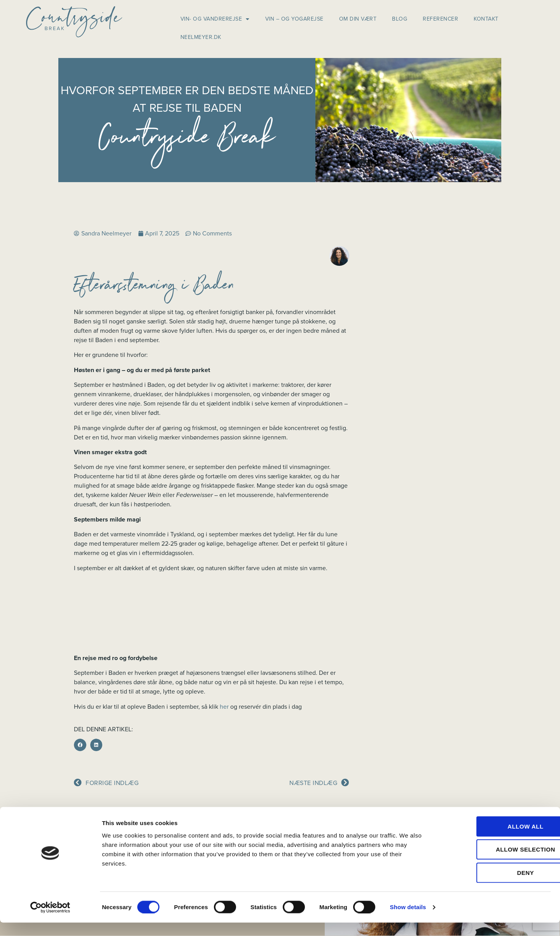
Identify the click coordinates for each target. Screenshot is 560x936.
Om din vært (358, 19)
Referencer (440, 19)
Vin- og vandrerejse (215, 19)
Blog (400, 19)
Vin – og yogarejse (294, 19)
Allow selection (495, 863)
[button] (80, 745)
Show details (408, 921)
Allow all (495, 840)
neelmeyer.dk (201, 37)
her (224, 707)
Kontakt (486, 19)
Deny (495, 886)
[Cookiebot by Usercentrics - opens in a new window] (50, 921)
